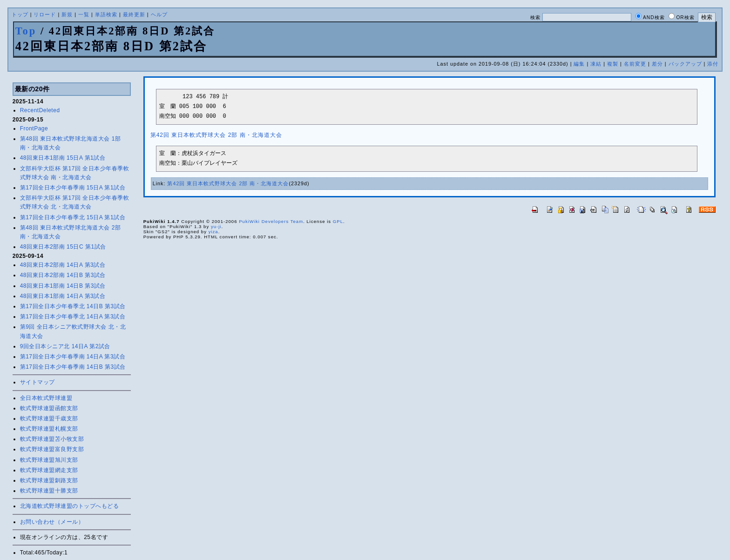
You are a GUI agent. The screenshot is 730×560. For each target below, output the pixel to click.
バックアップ (685, 64)
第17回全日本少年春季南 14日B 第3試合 (73, 367)
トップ (20, 14)
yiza (213, 232)
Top (26, 31)
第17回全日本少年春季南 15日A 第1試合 (73, 188)
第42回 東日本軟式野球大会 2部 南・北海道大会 (216, 135)
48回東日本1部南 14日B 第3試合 (63, 286)
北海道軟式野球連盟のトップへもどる (70, 506)
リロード (45, 14)
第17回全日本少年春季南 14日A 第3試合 (73, 357)
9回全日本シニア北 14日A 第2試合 (65, 346)
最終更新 (134, 14)
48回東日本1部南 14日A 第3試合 (63, 296)
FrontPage (34, 128)
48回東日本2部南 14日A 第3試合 (63, 265)
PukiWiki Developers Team (271, 221)
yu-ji (216, 226)
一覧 (84, 14)
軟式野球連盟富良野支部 (52, 449)
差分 (657, 64)
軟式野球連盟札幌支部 (49, 429)
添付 (713, 64)
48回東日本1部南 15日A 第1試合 (63, 158)
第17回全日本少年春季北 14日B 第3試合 (73, 306)
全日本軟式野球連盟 (46, 398)
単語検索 (106, 14)
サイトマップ (37, 382)
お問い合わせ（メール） (52, 522)
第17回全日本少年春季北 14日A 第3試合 (73, 317)
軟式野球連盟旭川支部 (49, 460)
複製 (613, 64)
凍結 (596, 64)
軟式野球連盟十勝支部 (49, 491)
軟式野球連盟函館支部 (49, 408)
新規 (67, 14)
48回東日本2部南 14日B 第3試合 (63, 275)
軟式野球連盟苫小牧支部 (52, 439)
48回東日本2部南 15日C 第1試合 (63, 247)
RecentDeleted (40, 110)
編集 (579, 64)
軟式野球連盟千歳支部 (49, 418)
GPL (338, 221)
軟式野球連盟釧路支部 (49, 480)
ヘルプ (159, 14)
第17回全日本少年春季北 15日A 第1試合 (73, 217)
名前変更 (635, 64)
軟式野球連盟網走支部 (49, 470)
